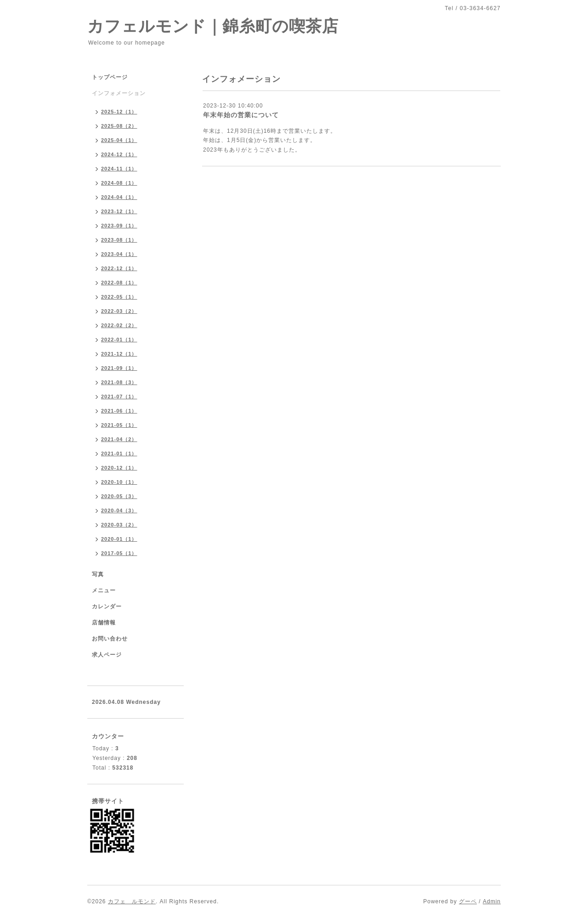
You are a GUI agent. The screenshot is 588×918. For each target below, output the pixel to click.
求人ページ (107, 655)
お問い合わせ (110, 639)
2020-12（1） (119, 468)
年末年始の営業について (241, 115)
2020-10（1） (119, 482)
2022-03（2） (119, 311)
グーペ (468, 901)
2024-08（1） (119, 183)
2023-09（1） (119, 226)
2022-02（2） (119, 325)
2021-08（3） (119, 382)
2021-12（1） (119, 354)
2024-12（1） (119, 154)
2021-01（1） (119, 453)
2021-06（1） (119, 411)
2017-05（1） (119, 553)
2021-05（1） (119, 425)
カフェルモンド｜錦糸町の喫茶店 (213, 26)
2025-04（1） (119, 140)
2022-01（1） (119, 340)
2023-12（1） (119, 211)
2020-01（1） (119, 539)
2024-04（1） (119, 197)
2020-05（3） (119, 496)
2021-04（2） (119, 439)
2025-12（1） (119, 112)
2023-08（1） (119, 240)
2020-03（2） (119, 525)
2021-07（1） (119, 397)
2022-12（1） (119, 268)
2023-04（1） (119, 254)
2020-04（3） (119, 510)
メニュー (104, 590)
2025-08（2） (119, 126)
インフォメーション (119, 93)
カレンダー (107, 606)
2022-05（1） (119, 297)
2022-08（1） (119, 283)
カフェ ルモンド (132, 901)
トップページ (110, 77)
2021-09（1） (119, 368)
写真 (98, 574)
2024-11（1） (119, 169)
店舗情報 (104, 623)
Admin (492, 901)
